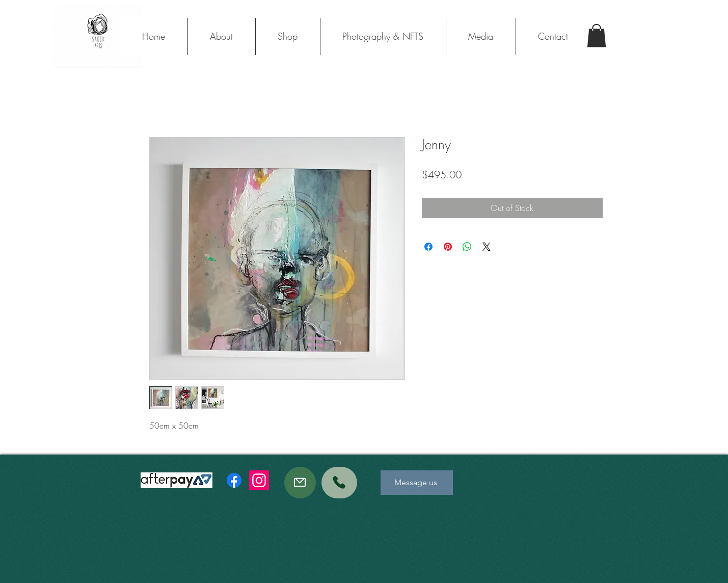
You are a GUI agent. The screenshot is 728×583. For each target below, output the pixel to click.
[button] (597, 35)
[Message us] (417, 483)
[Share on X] (487, 247)
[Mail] (300, 483)
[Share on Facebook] (428, 247)
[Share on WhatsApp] (467, 247)
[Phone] (339, 483)
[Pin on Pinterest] (448, 247)
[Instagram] (259, 480)
